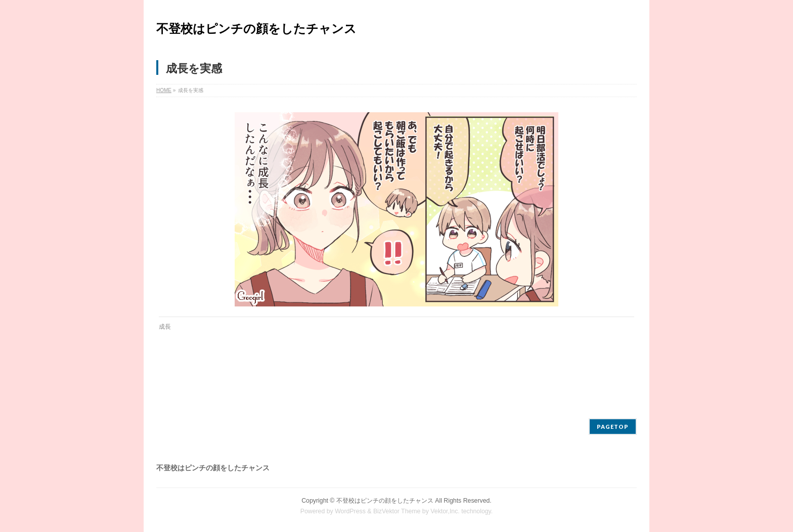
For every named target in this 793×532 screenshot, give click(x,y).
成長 (165, 327)
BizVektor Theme (397, 511)
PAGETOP (613, 427)
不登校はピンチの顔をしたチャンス (256, 29)
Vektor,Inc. (445, 511)
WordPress (350, 511)
